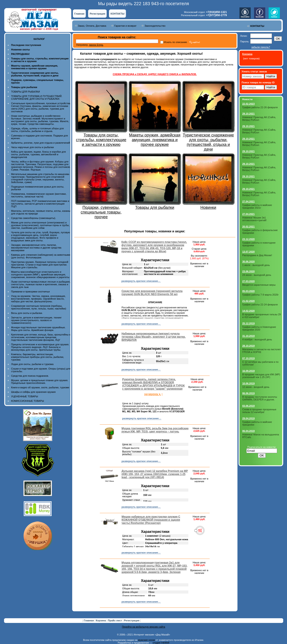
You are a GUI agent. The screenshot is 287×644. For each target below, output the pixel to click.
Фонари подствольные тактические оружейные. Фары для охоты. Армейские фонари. (38, 329)
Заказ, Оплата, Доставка (92, 26)
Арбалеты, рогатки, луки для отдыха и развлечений (41, 143)
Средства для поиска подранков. (30, 376)
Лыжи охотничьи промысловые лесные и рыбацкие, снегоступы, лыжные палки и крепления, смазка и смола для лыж (41, 284)
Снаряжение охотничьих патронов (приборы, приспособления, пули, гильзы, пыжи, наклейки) (39, 307)
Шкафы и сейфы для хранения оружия (33, 392)
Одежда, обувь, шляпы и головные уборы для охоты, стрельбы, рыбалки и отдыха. (38, 130)
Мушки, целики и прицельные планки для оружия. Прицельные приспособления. (40, 382)
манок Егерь (96, 45)
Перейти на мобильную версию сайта (144, 627)
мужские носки (147, 640)
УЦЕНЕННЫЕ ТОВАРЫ (25, 396)
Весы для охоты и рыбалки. (27, 313)
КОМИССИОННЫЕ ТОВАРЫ (28, 401)
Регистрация (97, 14)
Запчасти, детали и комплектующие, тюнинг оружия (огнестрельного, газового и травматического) (36, 320)
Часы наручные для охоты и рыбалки (33, 147)
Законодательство (155, 26)
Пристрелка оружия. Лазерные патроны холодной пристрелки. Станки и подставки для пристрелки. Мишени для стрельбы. (40, 265)
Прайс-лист (115, 620)
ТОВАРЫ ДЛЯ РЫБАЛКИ (26, 92)
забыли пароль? (261, 47)
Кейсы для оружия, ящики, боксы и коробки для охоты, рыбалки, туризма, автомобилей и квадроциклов (39, 154)
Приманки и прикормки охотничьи (30, 292)
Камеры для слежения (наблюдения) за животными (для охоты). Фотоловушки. (41, 256)
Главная (79, 14)
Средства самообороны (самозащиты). (34, 218)
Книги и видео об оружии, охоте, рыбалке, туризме (40, 387)
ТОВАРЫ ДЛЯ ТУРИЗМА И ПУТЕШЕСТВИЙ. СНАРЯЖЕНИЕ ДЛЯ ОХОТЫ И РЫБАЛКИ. (37, 97)
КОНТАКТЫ (117, 14)
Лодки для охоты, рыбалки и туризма (32, 364)
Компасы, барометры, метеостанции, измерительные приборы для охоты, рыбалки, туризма (38, 357)
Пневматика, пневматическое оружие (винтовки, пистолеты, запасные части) (39, 195)
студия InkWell (161, 643)
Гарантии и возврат (125, 26)
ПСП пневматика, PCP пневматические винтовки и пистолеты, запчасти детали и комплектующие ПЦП (40, 204)
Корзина (101, 620)
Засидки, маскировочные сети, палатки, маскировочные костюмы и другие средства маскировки (36, 248)
